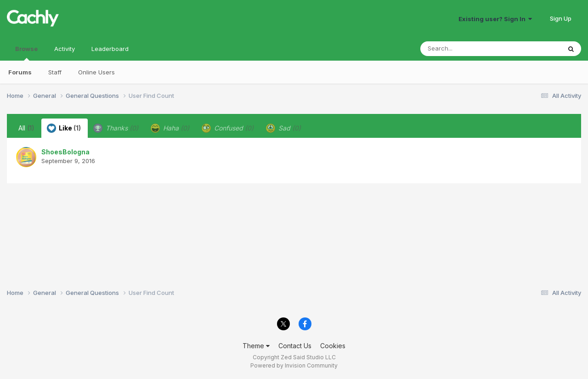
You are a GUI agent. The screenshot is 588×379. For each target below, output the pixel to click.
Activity (65, 49)
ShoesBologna (65, 152)
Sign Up (561, 18)
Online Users (96, 72)
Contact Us (295, 346)
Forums (20, 72)
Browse (26, 53)
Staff (55, 72)
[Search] (466, 49)
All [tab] (26, 128)
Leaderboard (110, 49)
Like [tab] (64, 128)
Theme (256, 346)
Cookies (333, 346)
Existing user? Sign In (495, 19)
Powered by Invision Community (294, 365)
